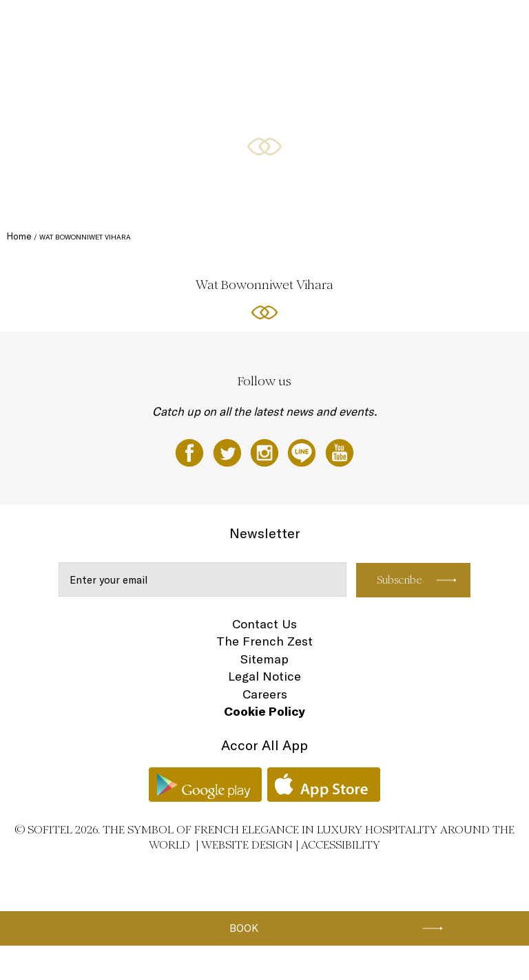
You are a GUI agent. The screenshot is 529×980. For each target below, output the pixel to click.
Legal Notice (264, 676)
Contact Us (264, 624)
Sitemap (264, 659)
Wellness (470, 25)
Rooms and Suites (129, 25)
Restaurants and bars (212, 25)
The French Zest (264, 641)
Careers (265, 694)
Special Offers (288, 25)
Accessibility (341, 845)
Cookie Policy (264, 711)
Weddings (423, 25)
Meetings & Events (359, 25)
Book (244, 928)
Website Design (247, 845)
